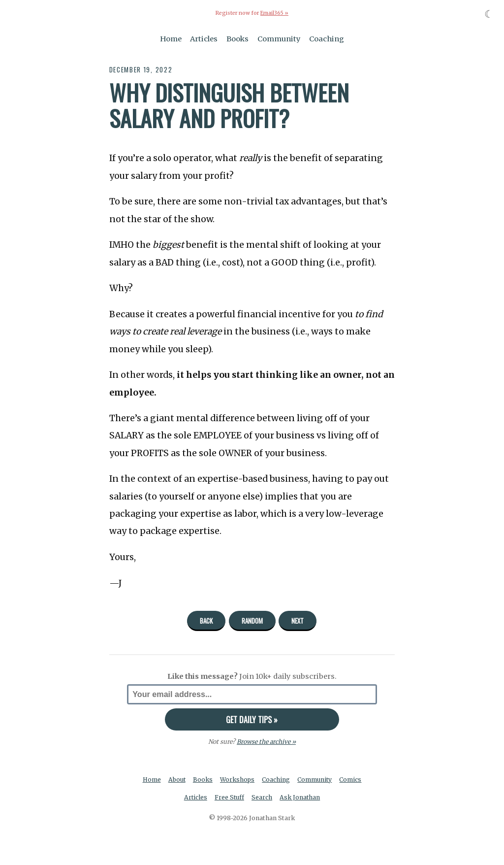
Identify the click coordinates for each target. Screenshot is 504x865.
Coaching (327, 38)
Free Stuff (229, 797)
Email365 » (274, 13)
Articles (204, 38)
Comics (352, 779)
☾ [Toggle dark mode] (489, 14)
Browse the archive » (266, 742)
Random (252, 620)
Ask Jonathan (300, 797)
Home (171, 38)
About (176, 779)
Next (298, 620)
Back (206, 620)
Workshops (237, 779)
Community (279, 38)
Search (262, 797)
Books (237, 38)
